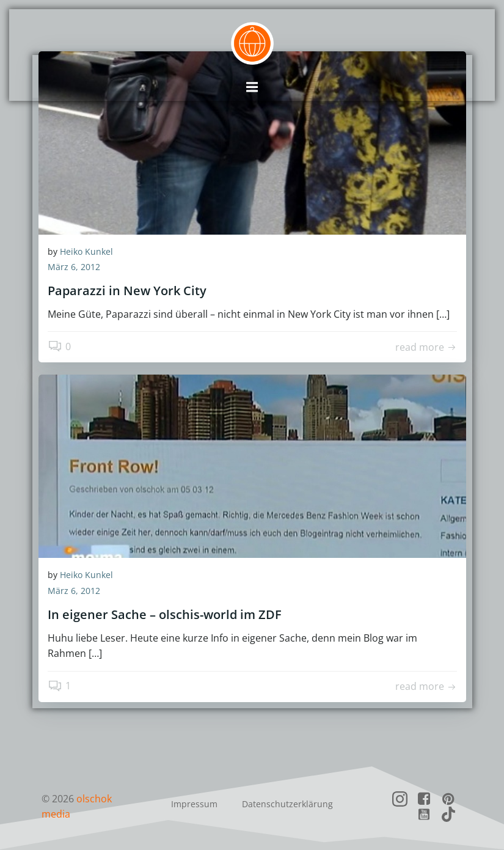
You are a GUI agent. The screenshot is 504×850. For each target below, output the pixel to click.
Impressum (194, 804)
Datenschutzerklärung (287, 804)
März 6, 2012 (74, 268)
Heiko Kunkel (86, 252)
